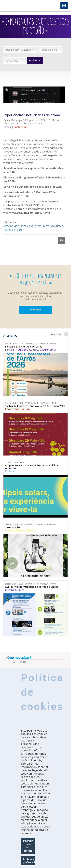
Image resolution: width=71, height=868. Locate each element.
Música (9, 590)
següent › (66, 334)
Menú (64, 6)
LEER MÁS (35, 310)
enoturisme (34, 226)
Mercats (10, 530)
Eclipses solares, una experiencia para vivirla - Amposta (32, 467)
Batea (60, 226)
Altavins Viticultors (15, 226)
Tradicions (21, 350)
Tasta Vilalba (13, 527)
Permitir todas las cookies (28, 846)
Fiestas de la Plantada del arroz (24, 347)
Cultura (34, 350)
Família (9, 350)
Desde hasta (30, 344)
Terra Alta (49, 226)
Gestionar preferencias (29, 861)
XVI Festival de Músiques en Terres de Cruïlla (32, 587)
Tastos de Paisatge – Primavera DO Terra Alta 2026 (35, 406)
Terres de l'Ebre (13, 230)
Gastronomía (48, 350)
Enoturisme (12, 409)
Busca (33, 60)
